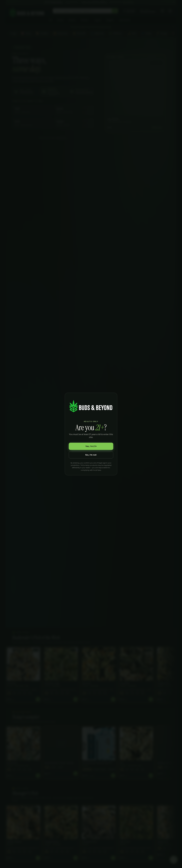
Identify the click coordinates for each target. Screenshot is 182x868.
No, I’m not (91, 455)
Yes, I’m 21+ (91, 446)
